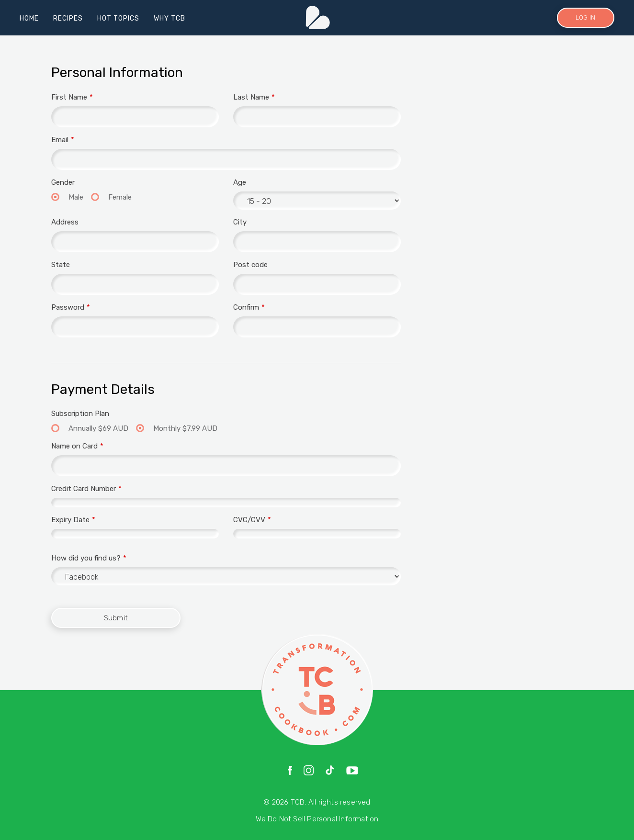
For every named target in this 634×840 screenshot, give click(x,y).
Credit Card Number (84, 489)
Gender (63, 182)
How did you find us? (86, 558)
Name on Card (74, 446)
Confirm (246, 307)
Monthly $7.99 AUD (184, 428)
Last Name (251, 97)
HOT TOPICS (118, 18)
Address (65, 222)
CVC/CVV (249, 520)
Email (60, 140)
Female (119, 197)
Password (68, 307)
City (240, 222)
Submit (116, 618)
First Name (69, 97)
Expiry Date (70, 520)
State (61, 265)
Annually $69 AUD (97, 428)
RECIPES (68, 18)
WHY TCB (170, 18)
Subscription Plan (80, 414)
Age (240, 182)
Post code (250, 265)
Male (75, 197)
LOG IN (585, 17)
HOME (29, 18)
